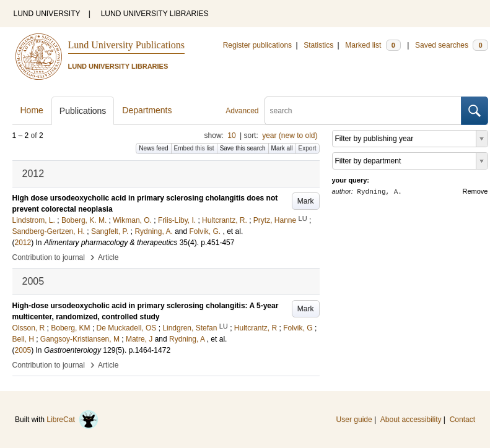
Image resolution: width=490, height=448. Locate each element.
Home (32, 110)
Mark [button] (306, 201)
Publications (83, 111)
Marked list (373, 45)
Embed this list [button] (194, 148)
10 (231, 136)
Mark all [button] (282, 148)
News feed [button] (153, 148)
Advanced (242, 111)
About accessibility (411, 420)
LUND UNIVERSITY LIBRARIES (155, 14)
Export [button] (308, 148)
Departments (147, 110)
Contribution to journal (49, 257)
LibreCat (72, 420)
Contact (462, 420)
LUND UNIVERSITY (47, 14)
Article (108, 257)
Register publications (257, 45)
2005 (23, 350)
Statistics (318, 45)
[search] (363, 111)
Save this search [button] (243, 148)
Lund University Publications (126, 45)
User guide (354, 420)
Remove (475, 191)
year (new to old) (290, 136)
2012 (23, 243)
